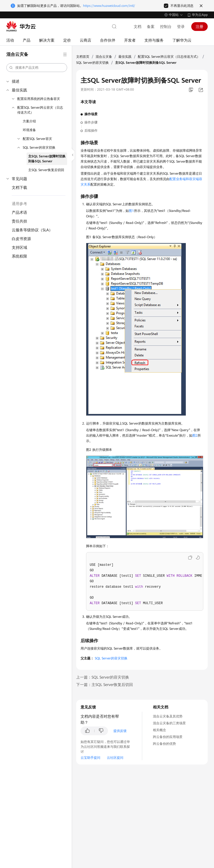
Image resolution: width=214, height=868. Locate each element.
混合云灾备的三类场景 (169, 723)
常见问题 (19, 179)
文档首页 (83, 57)
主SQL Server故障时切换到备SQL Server (47, 159)
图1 (131, 211)
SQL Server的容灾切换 (39, 148)
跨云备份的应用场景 (168, 737)
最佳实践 (19, 90)
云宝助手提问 (90, 758)
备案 (151, 27)
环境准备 (29, 130)
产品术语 (19, 212)
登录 (181, 27)
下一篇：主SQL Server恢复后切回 (105, 685)
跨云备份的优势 (164, 744)
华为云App (200, 15)
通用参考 (19, 204)
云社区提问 (115, 758)
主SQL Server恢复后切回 (46, 170)
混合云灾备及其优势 (168, 716)
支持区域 (19, 247)
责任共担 (19, 221)
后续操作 (91, 131)
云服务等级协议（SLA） (32, 230)
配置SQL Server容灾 (37, 139)
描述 (16, 81)
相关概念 (159, 730)
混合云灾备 (104, 57)
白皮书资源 (21, 239)
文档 (138, 27)
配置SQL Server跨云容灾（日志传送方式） (40, 110)
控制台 (166, 27)
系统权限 (19, 256)
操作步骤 (91, 122)
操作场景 (91, 114)
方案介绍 (29, 121)
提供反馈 (120, 731)
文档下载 (19, 188)
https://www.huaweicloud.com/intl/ (109, 6)
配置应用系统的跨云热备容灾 (39, 99)
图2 (195, 436)
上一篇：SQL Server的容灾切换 (103, 677)
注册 (199, 27)
